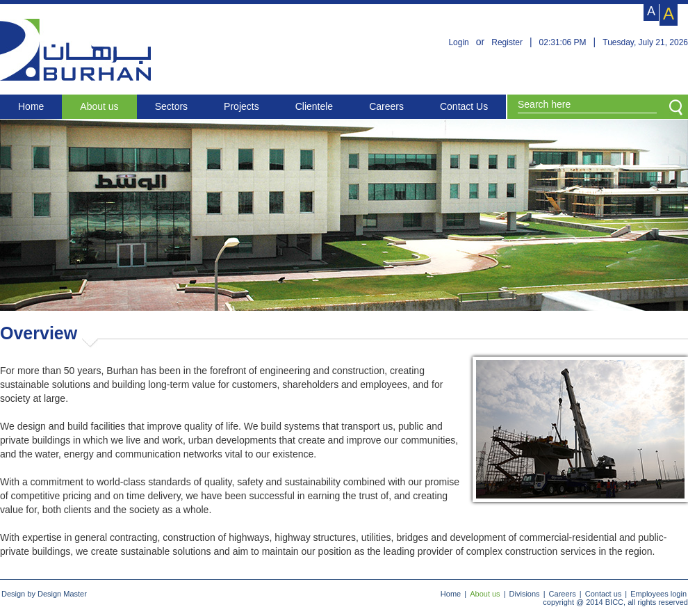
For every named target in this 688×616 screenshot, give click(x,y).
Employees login (658, 594)
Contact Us (464, 106)
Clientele (314, 106)
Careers (386, 106)
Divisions (525, 594)
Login (458, 42)
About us (99, 106)
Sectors (171, 106)
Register (507, 42)
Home (31, 106)
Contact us (604, 594)
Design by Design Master (44, 594)
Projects (241, 106)
